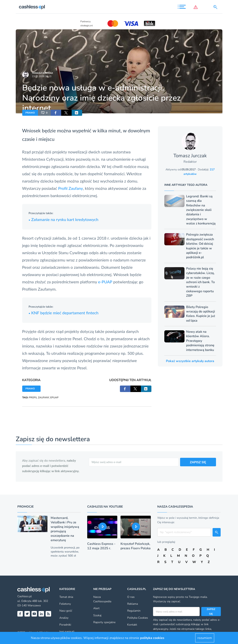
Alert (96, 608)
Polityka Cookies (138, 618)
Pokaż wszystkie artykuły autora (190, 361)
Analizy (64, 618)
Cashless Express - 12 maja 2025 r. (101, 546)
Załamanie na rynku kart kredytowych (64, 219)
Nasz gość (66, 611)
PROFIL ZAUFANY (39, 397)
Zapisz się (211, 611)
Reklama (133, 604)
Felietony (65, 604)
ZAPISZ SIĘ (198, 462)
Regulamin (134, 611)
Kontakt (132, 625)
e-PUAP (105, 282)
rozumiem (205, 638)
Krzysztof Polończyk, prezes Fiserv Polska (136, 546)
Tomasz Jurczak (42, 73)
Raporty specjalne (104, 622)
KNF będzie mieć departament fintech (64, 313)
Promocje (26, 507)
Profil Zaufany (71, 188)
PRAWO (30, 113)
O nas (131, 597)
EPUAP (54, 397)
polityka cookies (152, 638)
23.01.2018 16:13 (42, 76)
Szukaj (97, 615)
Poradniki (65, 625)
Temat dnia (66, 597)
